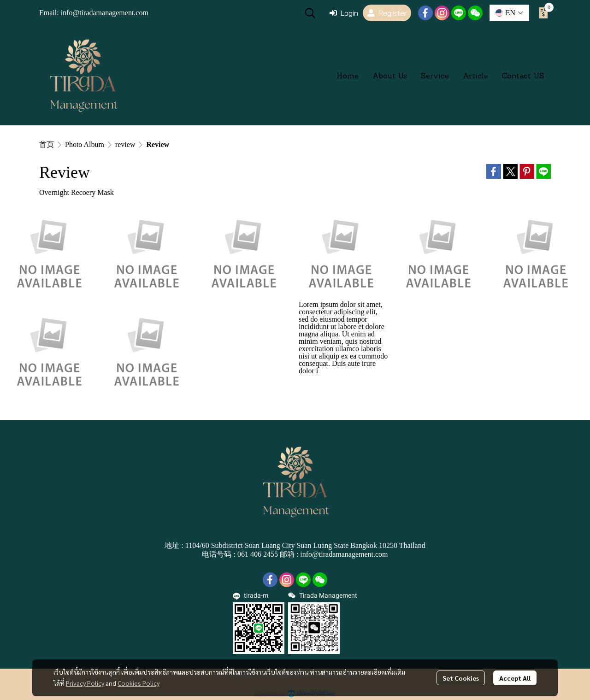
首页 (47, 144)
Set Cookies (461, 678)
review (125, 144)
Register (387, 13)
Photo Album (85, 144)
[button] (310, 13)
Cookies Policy (139, 683)
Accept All (515, 678)
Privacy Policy (85, 683)
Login (344, 13)
